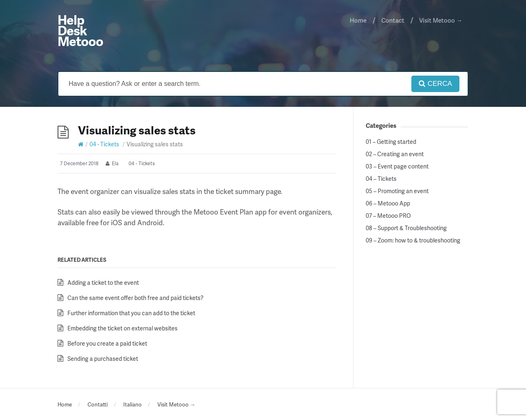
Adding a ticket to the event (103, 283)
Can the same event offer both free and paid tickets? (135, 298)
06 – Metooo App (388, 203)
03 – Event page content (397, 166)
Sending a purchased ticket (103, 359)
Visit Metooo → (441, 20)
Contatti (98, 404)
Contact (393, 20)
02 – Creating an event (395, 154)
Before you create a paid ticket (107, 343)
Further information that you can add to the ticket (131, 313)
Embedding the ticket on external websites (122, 328)
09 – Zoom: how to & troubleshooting (413, 240)
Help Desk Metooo (80, 30)
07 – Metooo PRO (388, 216)
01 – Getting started (391, 142)
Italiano (133, 404)
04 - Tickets (104, 144)
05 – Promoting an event (397, 191)
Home (358, 20)
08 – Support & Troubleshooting (406, 228)
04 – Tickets (381, 179)
